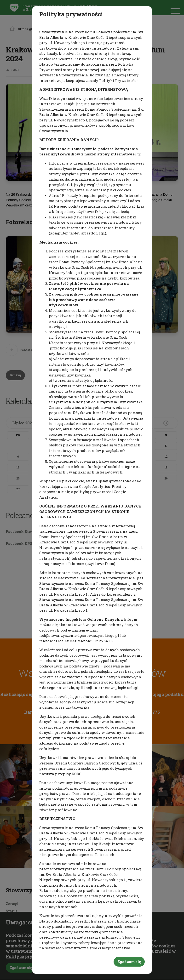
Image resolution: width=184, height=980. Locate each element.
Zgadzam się (129, 962)
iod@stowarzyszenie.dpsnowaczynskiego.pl (79, 635)
